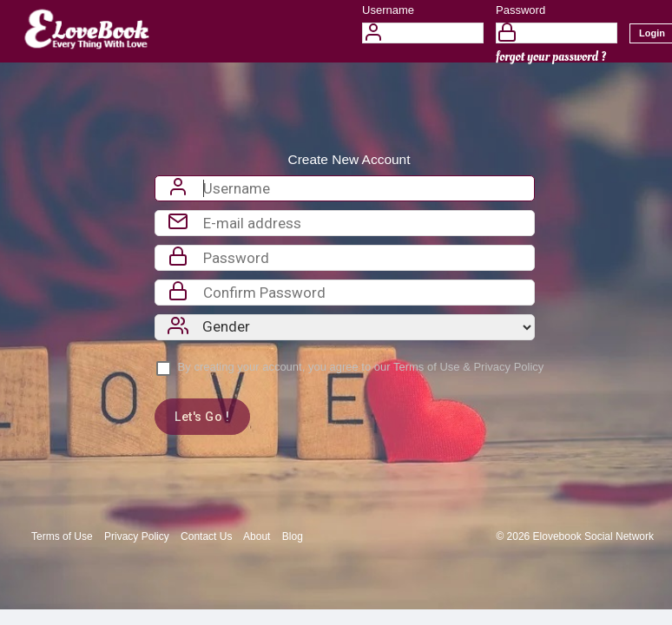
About (257, 536)
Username (388, 10)
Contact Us (206, 536)
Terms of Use (427, 367)
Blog (293, 536)
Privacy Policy (508, 367)
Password (520, 10)
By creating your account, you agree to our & (361, 367)
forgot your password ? (551, 57)
